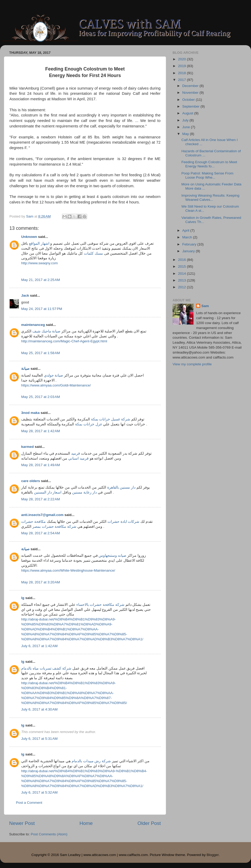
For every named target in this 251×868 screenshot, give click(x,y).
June (187, 127)
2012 (182, 287)
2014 (182, 274)
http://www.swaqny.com (39, 263)
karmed (27, 447)
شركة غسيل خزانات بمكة (111, 419)
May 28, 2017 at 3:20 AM (41, 582)
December (191, 86)
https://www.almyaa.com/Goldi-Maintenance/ (56, 385)
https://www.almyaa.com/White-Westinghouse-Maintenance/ (68, 570)
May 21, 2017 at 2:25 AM (41, 280)
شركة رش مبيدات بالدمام (91, 761)
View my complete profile (192, 364)
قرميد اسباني (78, 458)
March (188, 237)
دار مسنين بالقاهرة (121, 487)
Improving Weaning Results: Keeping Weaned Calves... (210, 198)
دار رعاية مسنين (85, 492)
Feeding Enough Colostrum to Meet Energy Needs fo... (209, 164)
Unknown (29, 237)
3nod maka (30, 413)
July (186, 120)
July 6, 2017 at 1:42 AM (39, 646)
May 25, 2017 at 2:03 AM (41, 397)
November (191, 93)
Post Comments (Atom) (49, 834)
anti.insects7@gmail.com (42, 515)
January (189, 251)
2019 (182, 66)
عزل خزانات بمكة (89, 424)
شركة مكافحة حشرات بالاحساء (100, 605)
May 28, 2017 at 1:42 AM (41, 431)
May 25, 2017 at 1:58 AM (41, 353)
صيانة (25, 369)
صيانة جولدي (54, 375)
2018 (182, 73)
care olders (31, 481)
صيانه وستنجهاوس (112, 556)
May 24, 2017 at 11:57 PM (42, 309)
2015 (182, 266)
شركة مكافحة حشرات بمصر (54, 527)
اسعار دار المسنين (48, 492)
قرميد (76, 453)
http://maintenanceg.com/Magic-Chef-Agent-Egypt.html (64, 341)
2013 (182, 280)
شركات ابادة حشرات (124, 522)
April (186, 230)
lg (23, 598)
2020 (182, 59)
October (189, 100)
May (186, 134)
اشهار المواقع (39, 244)
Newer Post (22, 823)
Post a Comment (29, 803)
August (188, 113)
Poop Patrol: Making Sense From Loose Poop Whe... (207, 175)
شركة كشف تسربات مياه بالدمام (46, 668)
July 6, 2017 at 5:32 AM (39, 792)
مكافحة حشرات (33, 522)
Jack (25, 295)
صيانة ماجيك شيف (47, 331)
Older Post (149, 823)
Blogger (213, 855)
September (191, 106)
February (190, 244)
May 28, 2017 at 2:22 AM (41, 499)
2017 (182, 80)
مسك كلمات (93, 253)
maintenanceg (33, 325)
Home (86, 823)
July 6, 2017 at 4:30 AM (39, 709)
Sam (205, 306)
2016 (182, 260)
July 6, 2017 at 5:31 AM (39, 739)
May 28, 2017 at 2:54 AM (41, 533)
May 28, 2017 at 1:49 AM (41, 465)
